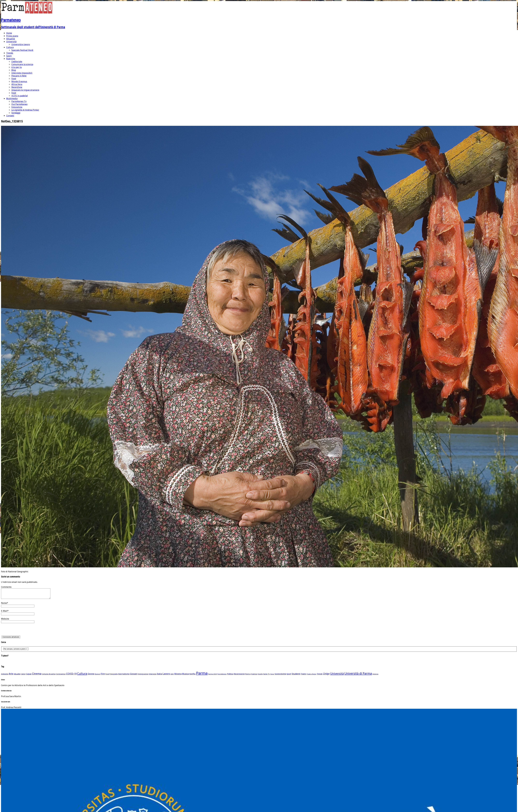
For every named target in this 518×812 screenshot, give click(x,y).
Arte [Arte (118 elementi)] (11, 676)
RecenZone (17, 87)
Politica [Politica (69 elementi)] (230, 676)
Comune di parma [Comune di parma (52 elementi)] (49, 676)
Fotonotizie (17, 107)
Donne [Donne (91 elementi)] (91, 676)
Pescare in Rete (19, 76)
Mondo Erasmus (19, 81)
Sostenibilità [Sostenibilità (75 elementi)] (280, 676)
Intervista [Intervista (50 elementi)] (153, 676)
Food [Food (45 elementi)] (107, 676)
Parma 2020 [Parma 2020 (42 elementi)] (213, 676)
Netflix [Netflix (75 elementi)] (192, 676)
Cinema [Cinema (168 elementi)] (37, 676)
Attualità (10, 39)
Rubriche (11, 59)
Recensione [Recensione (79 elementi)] (239, 676)
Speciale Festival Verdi (22, 50)
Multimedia (12, 98)
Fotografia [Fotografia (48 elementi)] (114, 676)
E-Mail (4, 613)
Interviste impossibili (22, 73)
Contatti (10, 116)
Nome (4, 605)
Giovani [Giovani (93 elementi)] (134, 676)
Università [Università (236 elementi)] (337, 675)
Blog (14, 70)
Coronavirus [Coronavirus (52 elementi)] (61, 676)
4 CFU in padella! (19, 96)
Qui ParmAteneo (19, 104)
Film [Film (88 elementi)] (103, 676)
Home (9, 33)
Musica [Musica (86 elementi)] (185, 676)
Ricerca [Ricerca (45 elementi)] (248, 676)
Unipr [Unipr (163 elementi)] (326, 676)
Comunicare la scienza (22, 64)
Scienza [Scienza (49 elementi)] (254, 676)
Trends (10, 53)
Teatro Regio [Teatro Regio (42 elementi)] (312, 676)
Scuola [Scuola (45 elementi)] (260, 676)
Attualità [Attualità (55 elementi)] (17, 676)
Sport (9, 56)
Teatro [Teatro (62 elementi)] (304, 676)
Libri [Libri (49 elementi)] (172, 676)
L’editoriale (17, 61)
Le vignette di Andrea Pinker (25, 110)
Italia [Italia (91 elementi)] (159, 676)
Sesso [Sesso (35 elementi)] (272, 676)
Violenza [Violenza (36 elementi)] (375, 676)
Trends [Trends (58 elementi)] (320, 676)
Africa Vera (17, 84)
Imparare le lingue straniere (25, 90)
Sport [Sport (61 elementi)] (289, 676)
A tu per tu (17, 67)
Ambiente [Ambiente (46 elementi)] (5, 676)
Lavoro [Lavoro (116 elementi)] (166, 676)
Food (14, 79)
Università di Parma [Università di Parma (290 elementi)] (358, 675)
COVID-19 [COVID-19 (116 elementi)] (71, 676)
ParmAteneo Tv (19, 101)
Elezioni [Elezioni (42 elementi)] (97, 676)
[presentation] (21, 632)
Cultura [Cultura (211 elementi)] (82, 675)
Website (5, 621)
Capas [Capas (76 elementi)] (29, 676)
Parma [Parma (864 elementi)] (202, 675)
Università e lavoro (21, 44)
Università (11, 42)
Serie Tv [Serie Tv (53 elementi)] (266, 676)
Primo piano (12, 36)
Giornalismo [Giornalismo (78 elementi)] (124, 676)
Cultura (10, 47)
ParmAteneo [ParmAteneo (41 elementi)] (222, 676)
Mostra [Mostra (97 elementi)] (178, 676)
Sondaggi (16, 113)
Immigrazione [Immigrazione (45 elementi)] (143, 676)
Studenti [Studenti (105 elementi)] (296, 676)
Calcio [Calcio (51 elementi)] (23, 676)
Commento (6, 587)
